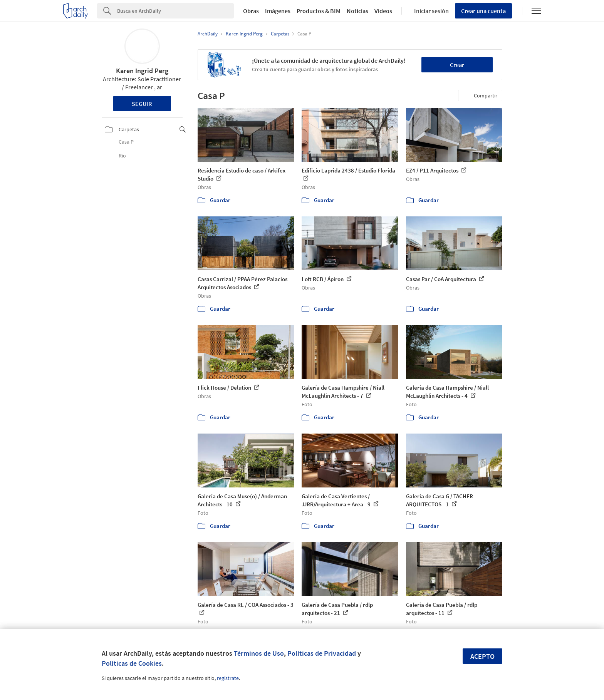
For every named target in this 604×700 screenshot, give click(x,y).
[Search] (175, 11)
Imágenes (278, 11)
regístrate (228, 678)
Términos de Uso (259, 653)
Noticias (357, 11)
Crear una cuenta (483, 11)
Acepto (482, 656)
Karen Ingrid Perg (142, 71)
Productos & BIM (319, 11)
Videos (383, 11)
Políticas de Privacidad (322, 653)
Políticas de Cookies (132, 663)
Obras (251, 11)
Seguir (142, 104)
